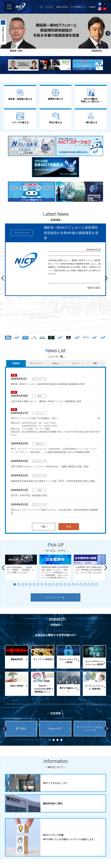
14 (65, 584)
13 (61, 584)
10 (50, 584)
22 (96, 584)
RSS (69, 527)
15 (69, 584)
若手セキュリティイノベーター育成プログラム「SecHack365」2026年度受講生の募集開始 (54, 511)
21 (92, 584)
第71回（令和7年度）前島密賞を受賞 (29, 495)
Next (108, 33)
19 (85, 584)
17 (77, 584)
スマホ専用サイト (79, 7)
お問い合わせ (62, 7)
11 (54, 584)
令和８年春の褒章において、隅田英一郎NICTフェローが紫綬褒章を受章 (46, 401)
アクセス (49, 7)
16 (73, 584)
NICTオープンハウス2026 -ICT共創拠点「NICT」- (35, 418)
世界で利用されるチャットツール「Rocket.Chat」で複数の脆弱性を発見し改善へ (51, 467)
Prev (4, 278)
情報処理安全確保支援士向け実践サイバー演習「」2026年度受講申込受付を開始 (53, 481)
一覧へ (44, 527)
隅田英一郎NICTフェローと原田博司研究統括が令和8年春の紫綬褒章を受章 (48, 384)
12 (57, 584)
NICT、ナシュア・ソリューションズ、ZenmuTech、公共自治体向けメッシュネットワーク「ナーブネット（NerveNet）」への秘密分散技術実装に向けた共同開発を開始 (54, 450)
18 (81, 584)
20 (89, 584)
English (92, 7)
